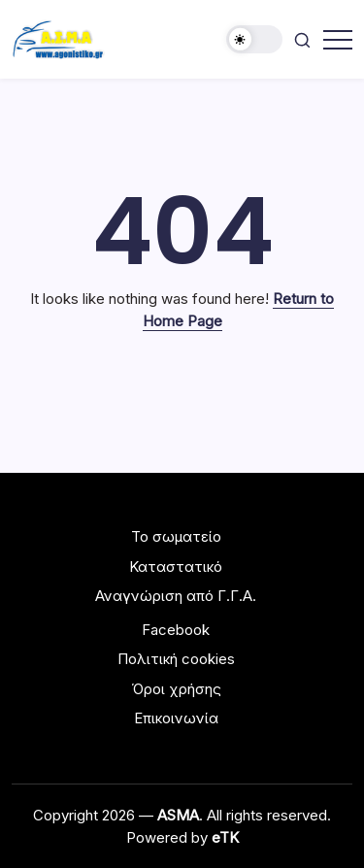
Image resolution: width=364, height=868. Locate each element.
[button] (254, 39)
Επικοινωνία (176, 718)
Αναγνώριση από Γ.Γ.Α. (176, 596)
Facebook (176, 630)
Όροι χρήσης (176, 689)
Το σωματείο (176, 536)
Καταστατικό (176, 567)
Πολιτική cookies (176, 659)
